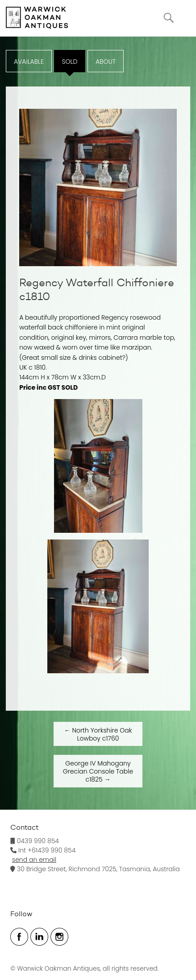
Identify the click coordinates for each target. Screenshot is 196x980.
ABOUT (106, 62)
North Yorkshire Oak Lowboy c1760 (98, 734)
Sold (70, 62)
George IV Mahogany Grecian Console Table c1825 (98, 771)
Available (29, 62)
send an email (34, 860)
